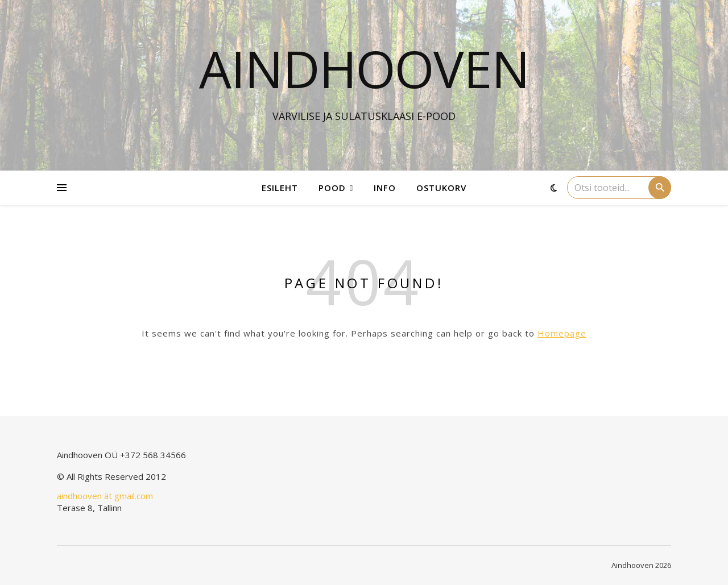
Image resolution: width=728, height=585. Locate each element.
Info (385, 188)
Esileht (280, 188)
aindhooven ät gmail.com (105, 496)
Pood (332, 188)
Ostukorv (441, 188)
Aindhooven (364, 68)
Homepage (562, 333)
